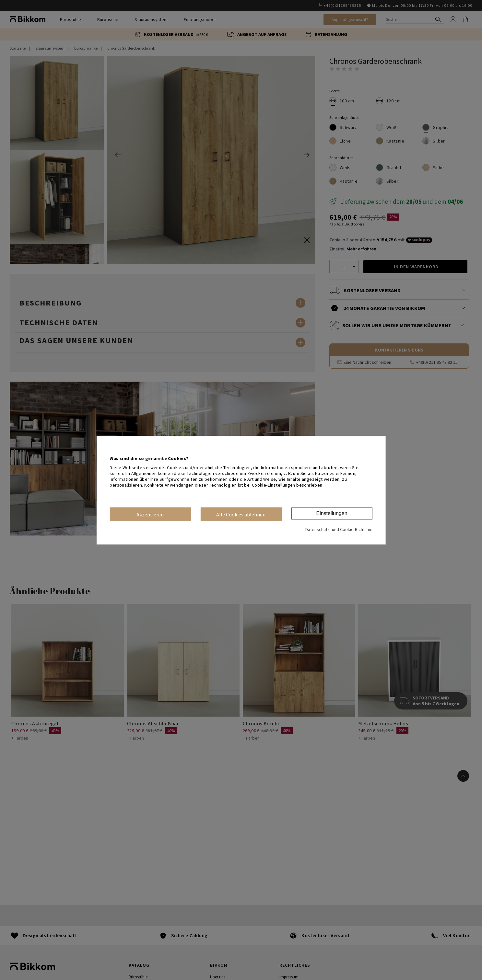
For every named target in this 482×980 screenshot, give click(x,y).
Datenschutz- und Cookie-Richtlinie (339, 529)
